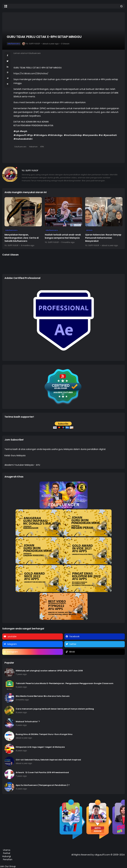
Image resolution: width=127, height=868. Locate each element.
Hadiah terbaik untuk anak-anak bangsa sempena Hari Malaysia (63, 236)
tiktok (72, 652)
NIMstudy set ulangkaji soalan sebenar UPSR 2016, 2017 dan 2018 (49, 671)
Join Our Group (8, 866)
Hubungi (7, 856)
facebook (74, 636)
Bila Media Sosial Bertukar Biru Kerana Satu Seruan (43, 696)
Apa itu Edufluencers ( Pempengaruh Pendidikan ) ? (43, 785)
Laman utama (20, 53)
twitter (73, 644)
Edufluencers (14, 44)
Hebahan (33, 147)
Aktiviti (89, 230)
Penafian (8, 859)
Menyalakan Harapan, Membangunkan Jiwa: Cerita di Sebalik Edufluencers (22, 238)
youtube (12, 636)
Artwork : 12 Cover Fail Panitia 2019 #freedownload (42, 772)
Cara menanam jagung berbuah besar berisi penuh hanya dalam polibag (55, 709)
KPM (42, 147)
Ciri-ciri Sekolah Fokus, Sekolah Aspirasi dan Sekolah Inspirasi (48, 760)
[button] (6, 6)
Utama (7, 850)
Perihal (7, 853)
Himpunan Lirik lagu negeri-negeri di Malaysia (40, 747)
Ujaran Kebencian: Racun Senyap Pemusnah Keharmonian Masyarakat (103, 238)
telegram (12, 644)
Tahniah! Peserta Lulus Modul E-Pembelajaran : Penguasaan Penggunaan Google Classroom (65, 683)
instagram (12, 652)
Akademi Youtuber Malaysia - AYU (22, 465)
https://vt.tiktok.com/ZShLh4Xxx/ (31, 73)
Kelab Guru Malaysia (15, 455)
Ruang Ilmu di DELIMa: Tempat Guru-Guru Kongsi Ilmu (44, 734)
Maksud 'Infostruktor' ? (28, 722)
